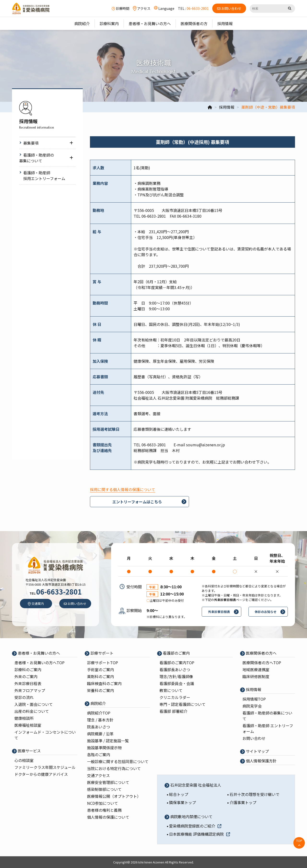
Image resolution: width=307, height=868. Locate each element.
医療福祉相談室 (28, 725)
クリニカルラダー (175, 697)
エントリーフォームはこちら (137, 502)
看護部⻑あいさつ (175, 669)
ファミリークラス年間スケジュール (45, 767)
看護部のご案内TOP (177, 663)
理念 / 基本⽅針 (100, 720)
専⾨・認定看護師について (183, 704)
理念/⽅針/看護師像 (176, 676)
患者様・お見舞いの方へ (38, 653)
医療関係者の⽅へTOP (262, 663)
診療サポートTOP (103, 663)
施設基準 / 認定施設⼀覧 (108, 741)
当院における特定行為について (114, 768)
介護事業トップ (243, 802)
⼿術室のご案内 (100, 669)
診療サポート (101, 653)
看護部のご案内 (176, 653)
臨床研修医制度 (256, 676)
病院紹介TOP (99, 713)
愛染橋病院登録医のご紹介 (195, 826)
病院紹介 (98, 703)
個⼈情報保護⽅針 (261, 761)
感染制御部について (104, 789)
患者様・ (39, 663)
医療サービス (29, 751)
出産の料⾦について (32, 711)
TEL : (193, 8)
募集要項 (31, 143)
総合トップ (179, 794)
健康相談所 (24, 718)
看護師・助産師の (37, 158)
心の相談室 (24, 760)
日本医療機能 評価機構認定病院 (200, 834)
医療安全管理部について (108, 782)
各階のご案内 (99, 755)
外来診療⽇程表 (28, 683)
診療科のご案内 (28, 669)
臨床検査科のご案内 (104, 683)
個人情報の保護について (108, 817)
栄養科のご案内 (100, 690)
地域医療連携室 (256, 669)
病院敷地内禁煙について (191, 817)
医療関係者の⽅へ (261, 653)
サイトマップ (257, 751)
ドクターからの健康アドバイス (41, 774)
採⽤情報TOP (254, 699)
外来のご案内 (26, 676)
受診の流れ (24, 697)
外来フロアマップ (30, 690)
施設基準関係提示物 (104, 748)
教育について (171, 690)
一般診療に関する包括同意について (118, 761)
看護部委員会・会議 (177, 683)
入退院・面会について (34, 704)
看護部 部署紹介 (173, 711)
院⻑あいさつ (99, 727)
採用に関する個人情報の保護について (123, 489)
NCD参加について (103, 803)
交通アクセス (98, 775)
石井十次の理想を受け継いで (254, 794)
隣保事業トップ (183, 802)
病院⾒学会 (252, 706)
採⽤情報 (253, 689)
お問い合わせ (254, 738)
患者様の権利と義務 (104, 810)
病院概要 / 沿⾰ (100, 734)
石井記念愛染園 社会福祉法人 (195, 785)
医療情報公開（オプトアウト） (114, 796)
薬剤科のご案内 (100, 676)
